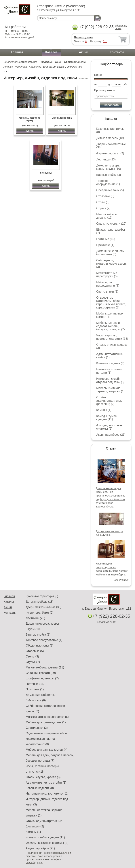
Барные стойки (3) (109, 175)
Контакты (117, 52)
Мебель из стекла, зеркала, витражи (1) (110, 390)
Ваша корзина (84, 37)
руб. (125, 84)
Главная (17, 52)
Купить (29, 131)
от (96, 84)
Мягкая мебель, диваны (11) (107, 216)
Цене (59, 62)
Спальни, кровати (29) (111, 224)
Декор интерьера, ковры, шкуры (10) (109, 167)
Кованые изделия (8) (110, 363)
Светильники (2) (107, 292)
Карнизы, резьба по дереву (29, 119)
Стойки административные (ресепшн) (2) (109, 401)
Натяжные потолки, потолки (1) (109, 371)
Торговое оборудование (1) (108, 182)
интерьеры (45, 173)
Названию (47, 62)
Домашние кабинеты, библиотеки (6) (111, 253)
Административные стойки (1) (110, 356)
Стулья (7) (103, 208)
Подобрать (111, 105)
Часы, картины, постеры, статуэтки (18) (112, 337)
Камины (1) (104, 410)
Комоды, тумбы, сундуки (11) (107, 418)
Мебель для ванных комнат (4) (110, 315)
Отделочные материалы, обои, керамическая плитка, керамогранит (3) (111, 303)
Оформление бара (62, 118)
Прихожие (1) (105, 245)
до (110, 84)
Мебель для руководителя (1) (108, 284)
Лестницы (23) (106, 159)
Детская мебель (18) (110, 138)
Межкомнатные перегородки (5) (107, 275)
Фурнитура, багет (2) (110, 153)
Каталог (51, 52)
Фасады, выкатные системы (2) (109, 427)
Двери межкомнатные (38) (44, 607)
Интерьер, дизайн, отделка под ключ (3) (110, 380)
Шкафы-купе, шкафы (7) (42, 678)
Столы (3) (103, 202)
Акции (83, 52)
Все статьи (121, 580)
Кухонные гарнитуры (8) (42, 596)
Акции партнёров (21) (111, 435)
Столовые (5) (105, 196)
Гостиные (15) (106, 239)
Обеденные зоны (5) (110, 190)
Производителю (76, 62)
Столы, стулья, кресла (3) (43, 777)
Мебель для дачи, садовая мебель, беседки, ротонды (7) (111, 326)
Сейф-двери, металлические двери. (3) (111, 264)
